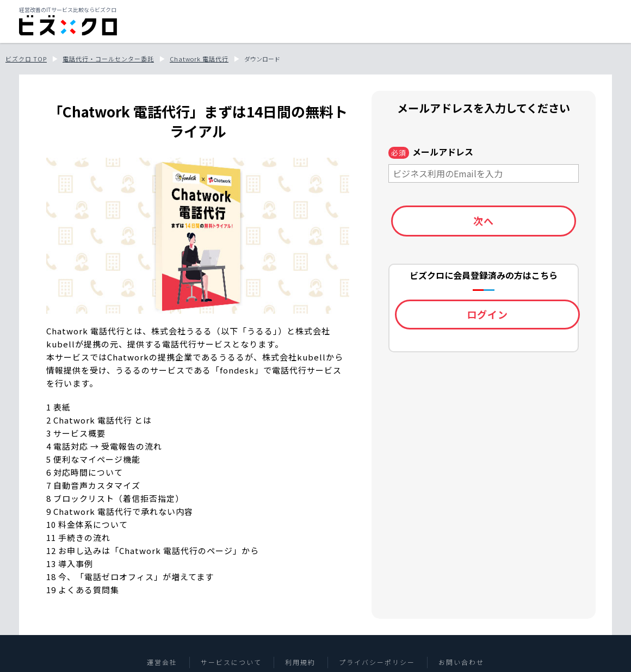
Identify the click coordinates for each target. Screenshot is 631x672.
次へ (484, 221)
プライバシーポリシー (377, 662)
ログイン (487, 314)
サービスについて (231, 662)
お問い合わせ (461, 662)
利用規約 (300, 662)
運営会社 (162, 662)
